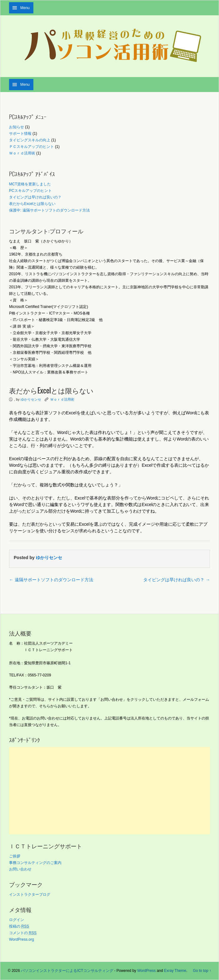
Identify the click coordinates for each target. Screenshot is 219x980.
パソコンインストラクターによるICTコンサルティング (67, 971)
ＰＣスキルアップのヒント (32, 147)
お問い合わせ (20, 869)
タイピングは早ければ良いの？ (35, 197)
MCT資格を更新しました (30, 184)
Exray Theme (175, 971)
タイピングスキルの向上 (30, 140)
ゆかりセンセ (31, 399)
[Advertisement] (109, 791)
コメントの (23, 933)
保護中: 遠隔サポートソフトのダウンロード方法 (49, 210)
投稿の (19, 926)
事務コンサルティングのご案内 (35, 863)
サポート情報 (20, 134)
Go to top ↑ (202, 971)
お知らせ (17, 127)
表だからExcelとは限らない (32, 204)
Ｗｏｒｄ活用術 (22, 153)
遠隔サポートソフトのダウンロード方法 (51, 580)
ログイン (17, 920)
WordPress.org (22, 939)
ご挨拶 (15, 856)
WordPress (146, 971)
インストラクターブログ (30, 895)
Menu (25, 8)
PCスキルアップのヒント (30, 191)
